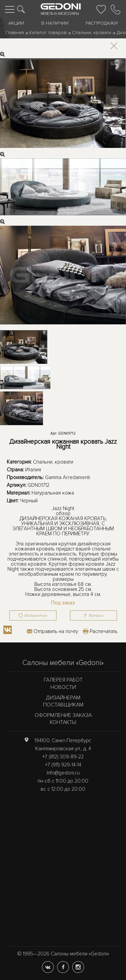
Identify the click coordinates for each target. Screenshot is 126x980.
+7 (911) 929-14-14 (63, 765)
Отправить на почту (56, 631)
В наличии (55, 23)
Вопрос (96, 616)
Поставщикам (63, 705)
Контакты (63, 722)
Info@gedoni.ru (63, 773)
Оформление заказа (63, 715)
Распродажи (102, 23)
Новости (63, 687)
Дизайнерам (63, 698)
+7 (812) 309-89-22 (63, 757)
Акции (16, 23)
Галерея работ (63, 680)
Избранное (36, 616)
